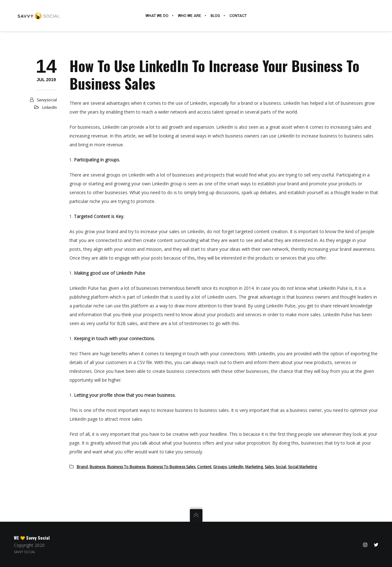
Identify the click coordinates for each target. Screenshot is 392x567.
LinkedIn (50, 107)
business (97, 467)
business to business (126, 467)
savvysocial (47, 100)
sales (269, 467)
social (281, 467)
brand (82, 467)
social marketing (302, 467)
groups (220, 467)
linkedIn (236, 467)
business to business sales (171, 467)
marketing (254, 467)
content (204, 467)
